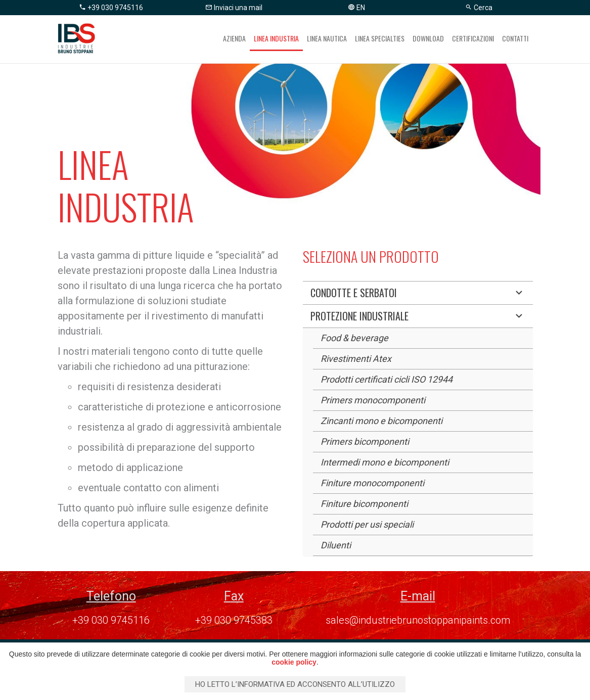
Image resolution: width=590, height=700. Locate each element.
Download (428, 38)
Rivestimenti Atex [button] (356, 359)
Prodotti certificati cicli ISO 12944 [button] (387, 379)
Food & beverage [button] (354, 338)
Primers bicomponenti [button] (365, 441)
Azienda (234, 38)
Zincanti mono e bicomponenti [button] (381, 421)
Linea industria (276, 38)
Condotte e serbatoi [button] (418, 293)
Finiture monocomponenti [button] (372, 483)
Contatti (515, 38)
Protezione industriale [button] (418, 316)
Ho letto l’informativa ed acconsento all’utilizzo (295, 684)
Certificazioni (473, 38)
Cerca (479, 8)
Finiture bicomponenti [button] (364, 504)
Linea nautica (327, 38)
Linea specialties (380, 38)
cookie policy (294, 662)
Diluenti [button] (336, 545)
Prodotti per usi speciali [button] (367, 524)
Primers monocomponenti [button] (373, 400)
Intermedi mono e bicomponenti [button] (385, 462)
